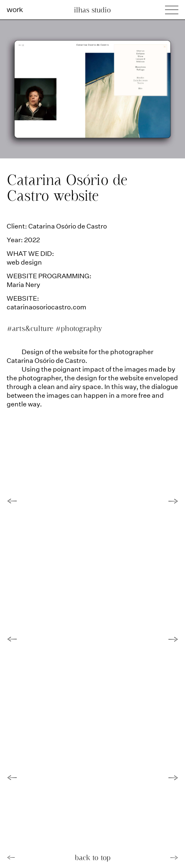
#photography (79, 328)
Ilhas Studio (92, 10)
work (15, 9)
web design (24, 262)
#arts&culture (31, 328)
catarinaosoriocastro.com (47, 307)
